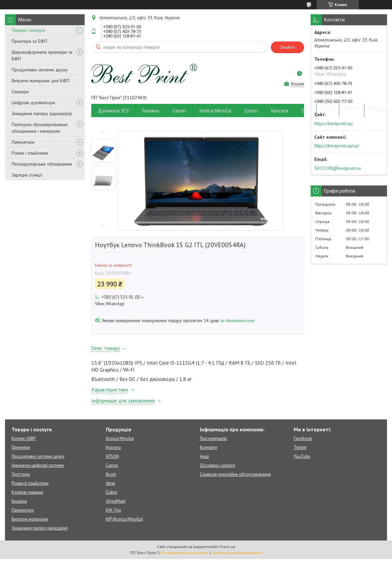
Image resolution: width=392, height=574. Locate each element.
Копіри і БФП (24, 438)
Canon (179, 111)
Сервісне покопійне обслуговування (235, 474)
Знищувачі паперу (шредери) (42, 113)
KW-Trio (114, 510)
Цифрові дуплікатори (33, 103)
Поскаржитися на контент (185, 553)
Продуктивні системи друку (40, 70)
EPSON (112, 456)
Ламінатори (23, 142)
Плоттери (21, 474)
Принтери (21, 447)
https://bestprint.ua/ (334, 123)
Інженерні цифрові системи (38, 465)
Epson (251, 111)
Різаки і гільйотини (30, 153)
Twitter (300, 447)
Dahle (112, 492)
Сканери (20, 92)
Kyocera (280, 111)
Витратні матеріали (30, 519)
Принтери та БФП (29, 41)
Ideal (111, 483)
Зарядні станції (27, 175)
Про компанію (213, 438)
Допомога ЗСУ (113, 111)
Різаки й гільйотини (30, 483)
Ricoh (352, 111)
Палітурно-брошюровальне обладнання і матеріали (40, 128)
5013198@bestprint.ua (338, 168)
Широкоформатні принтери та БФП (42, 55)
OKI (306, 111)
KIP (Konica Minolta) (124, 519)
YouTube (302, 456)
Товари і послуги (29, 30)
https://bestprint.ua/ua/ (337, 146)
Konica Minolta (215, 111)
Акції (204, 456)
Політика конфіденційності (237, 553)
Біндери (19, 501)
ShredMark (116, 501)
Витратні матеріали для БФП (40, 81)
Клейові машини (27, 492)
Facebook (303, 438)
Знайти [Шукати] (287, 47)
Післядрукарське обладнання (42, 164)
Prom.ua (227, 547)
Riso (328, 111)
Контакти (208, 447)
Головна (151, 111)
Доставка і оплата (217, 465)
